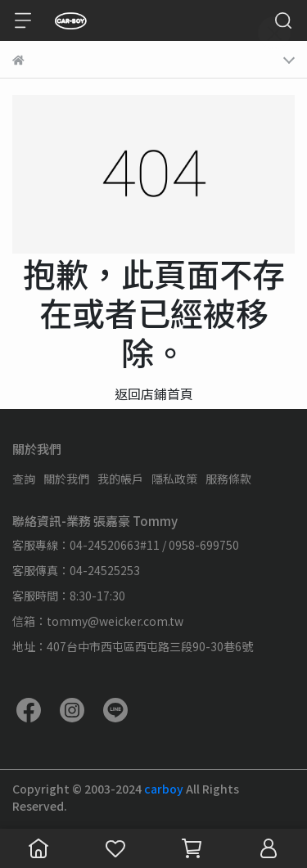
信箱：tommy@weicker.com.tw (98, 621)
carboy (165, 789)
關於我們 (66, 479)
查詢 (24, 479)
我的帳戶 (120, 479)
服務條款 (228, 479)
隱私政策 (174, 479)
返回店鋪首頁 (154, 394)
